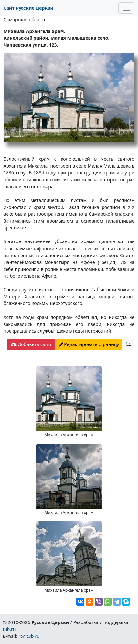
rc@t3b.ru (29, 636)
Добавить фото (31, 344)
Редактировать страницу (89, 344)
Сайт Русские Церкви (28, 8)
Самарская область (25, 19)
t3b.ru (9, 629)
